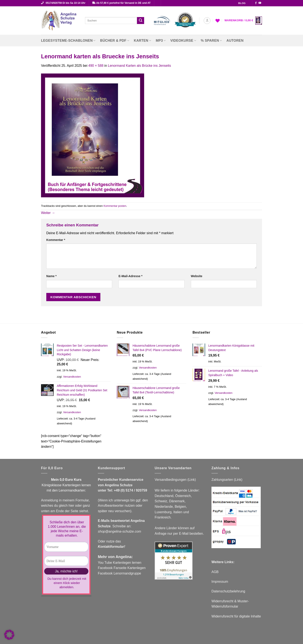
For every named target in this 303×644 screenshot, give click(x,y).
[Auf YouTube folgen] (260, 3)
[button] (207, 21)
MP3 (161, 41)
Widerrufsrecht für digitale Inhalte (236, 616)
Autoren (235, 41)
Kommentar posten (115, 206)
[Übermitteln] (141, 21)
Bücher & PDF (115, 41)
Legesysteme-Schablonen (68, 41)
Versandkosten (72, 377)
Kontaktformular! (112, 547)
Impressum (220, 582)
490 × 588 (96, 66)
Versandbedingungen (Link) (175, 480)
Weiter (48, 213)
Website (197, 276)
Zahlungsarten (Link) (227, 480)
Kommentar (56, 240)
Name (51, 276)
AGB (215, 572)
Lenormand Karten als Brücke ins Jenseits (140, 66)
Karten (142, 41)
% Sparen (211, 41)
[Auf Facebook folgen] (256, 3)
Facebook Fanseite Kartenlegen (122, 568)
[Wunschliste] (218, 21)
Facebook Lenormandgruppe (119, 573)
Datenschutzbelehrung (228, 591)
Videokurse (183, 41)
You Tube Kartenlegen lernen (120, 563)
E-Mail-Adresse (130, 276)
